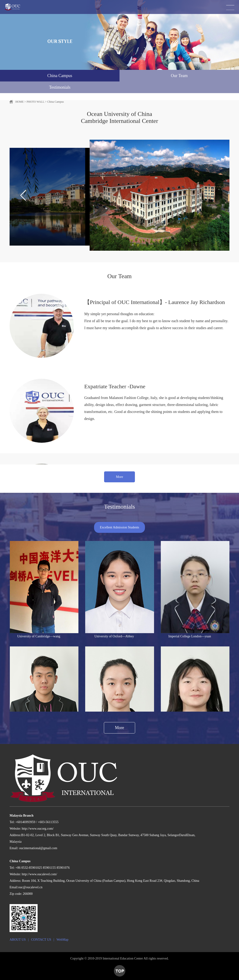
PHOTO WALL (35, 102)
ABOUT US (18, 940)
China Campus (55, 102)
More (119, 477)
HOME (19, 102)
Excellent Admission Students (119, 527)
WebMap (62, 940)
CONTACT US (41, 940)
